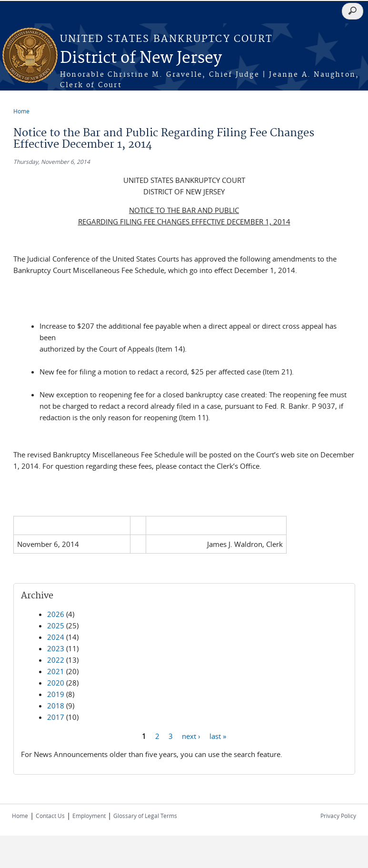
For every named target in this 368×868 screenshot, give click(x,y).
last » (218, 736)
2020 (56, 683)
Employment (89, 816)
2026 (56, 614)
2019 (56, 694)
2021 (56, 671)
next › (191, 736)
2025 (56, 626)
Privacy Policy (338, 816)
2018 (56, 706)
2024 (56, 637)
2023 (56, 648)
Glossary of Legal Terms (145, 816)
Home (21, 111)
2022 (56, 660)
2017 (56, 717)
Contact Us (50, 816)
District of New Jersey (141, 58)
